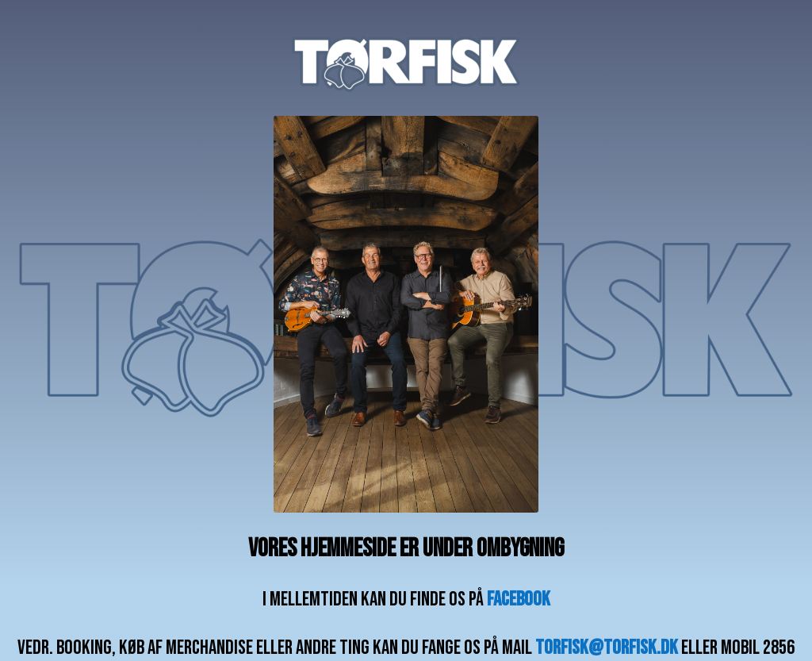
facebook (519, 600)
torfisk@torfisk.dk (607, 648)
